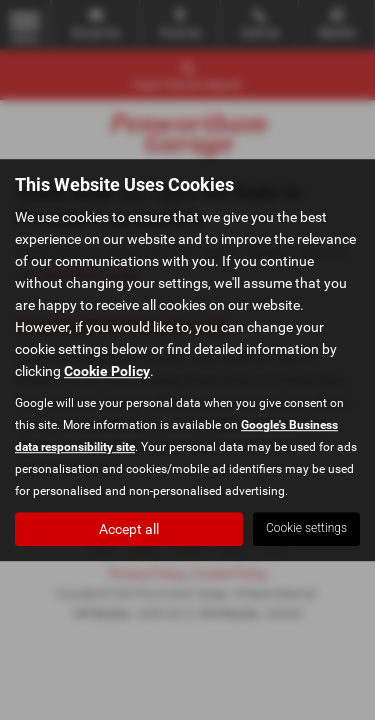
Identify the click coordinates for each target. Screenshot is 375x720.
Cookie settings (306, 528)
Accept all (129, 529)
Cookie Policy (107, 371)
